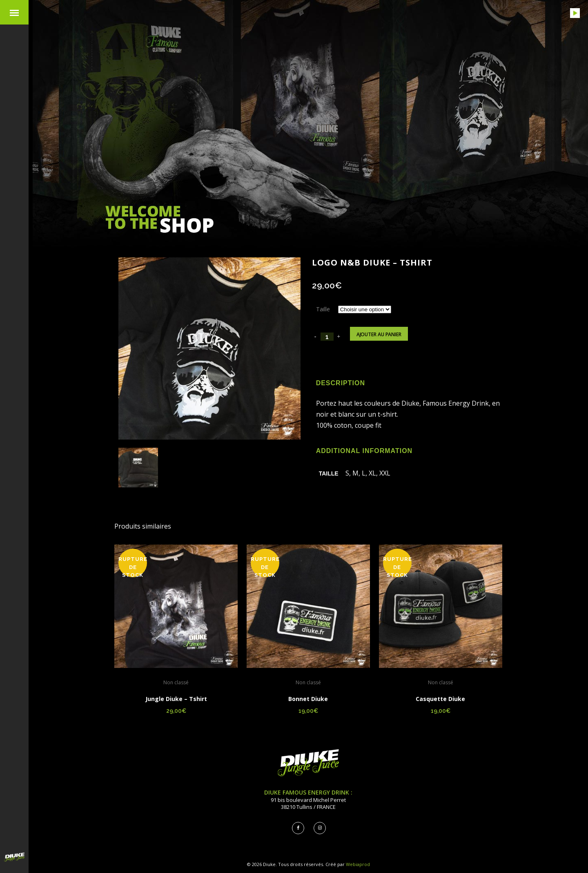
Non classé (176, 682)
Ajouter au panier (379, 334)
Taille (323, 309)
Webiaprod (358, 864)
